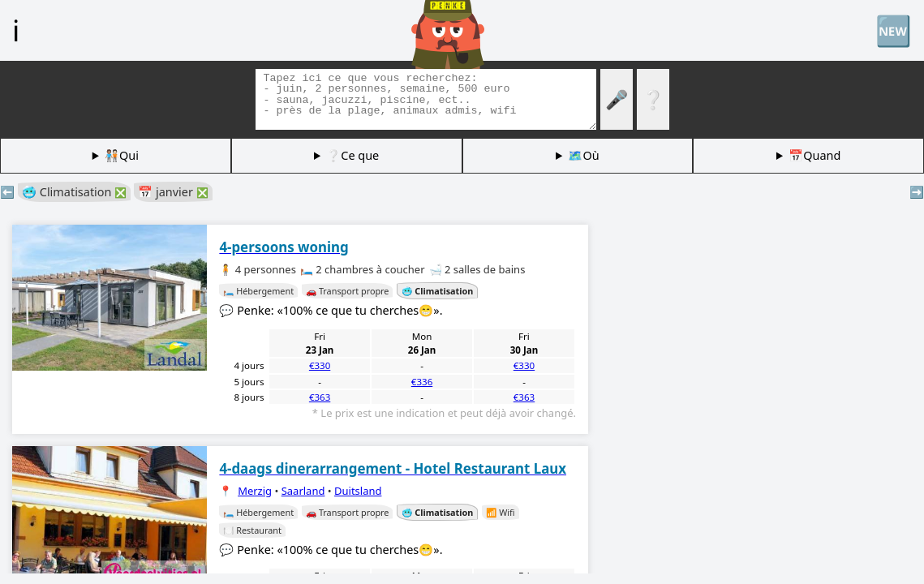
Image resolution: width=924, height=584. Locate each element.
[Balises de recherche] (426, 99)
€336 (422, 382)
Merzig (255, 491)
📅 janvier (173, 192)
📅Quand (814, 155)
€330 (320, 365)
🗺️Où (583, 155)
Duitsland (358, 491)
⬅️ (7, 192)
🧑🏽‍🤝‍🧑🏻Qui (122, 155)
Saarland (303, 491)
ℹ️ (16, 30)
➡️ (917, 192)
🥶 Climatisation (74, 192)
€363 (320, 397)
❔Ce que (352, 155)
